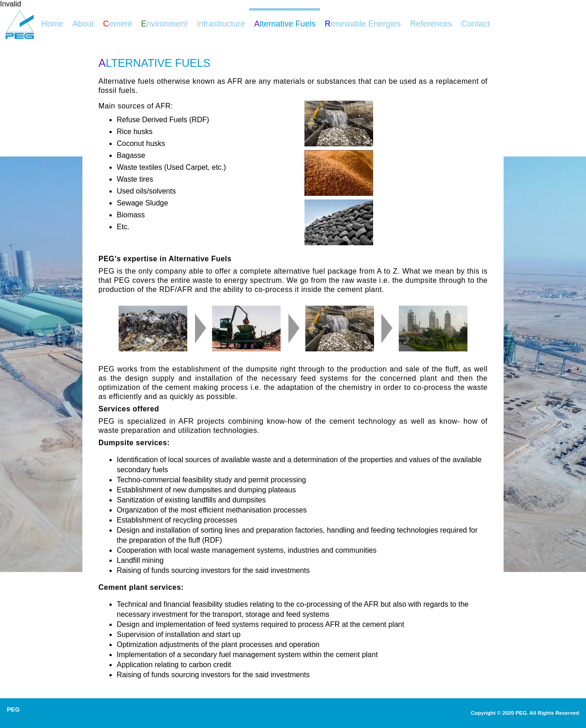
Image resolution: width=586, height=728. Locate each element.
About (83, 24)
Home (52, 24)
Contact (475, 24)
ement (117, 24)
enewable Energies (363, 24)
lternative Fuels (285, 24)
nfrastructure (221, 24)
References (431, 24)
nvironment (164, 24)
